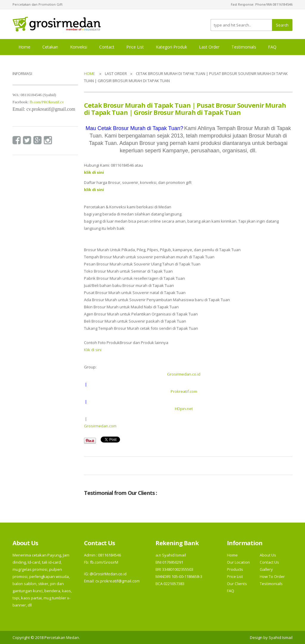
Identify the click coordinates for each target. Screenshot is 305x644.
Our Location (238, 562)
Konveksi (79, 47)
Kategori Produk (171, 47)
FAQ (272, 47)
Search (282, 25)
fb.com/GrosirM (104, 562)
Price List (135, 47)
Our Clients (237, 584)
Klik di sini (93, 350)
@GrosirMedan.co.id (108, 574)
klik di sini (94, 190)
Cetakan (50, 47)
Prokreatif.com (184, 391)
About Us (268, 555)
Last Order (209, 47)
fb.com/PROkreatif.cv (47, 102)
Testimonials (244, 47)
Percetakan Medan (62, 637)
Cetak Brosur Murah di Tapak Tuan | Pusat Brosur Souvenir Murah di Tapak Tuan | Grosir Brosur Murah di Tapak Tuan (185, 109)
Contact (107, 47)
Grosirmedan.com (100, 426)
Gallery (266, 569)
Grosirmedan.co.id (184, 374)
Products (235, 569)
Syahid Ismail (281, 637)
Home (24, 47)
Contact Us (269, 562)
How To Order (272, 576)
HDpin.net (184, 409)
